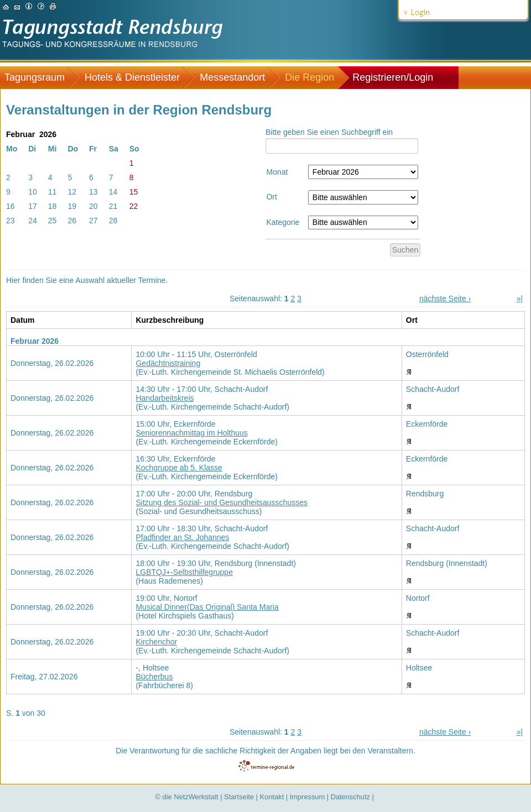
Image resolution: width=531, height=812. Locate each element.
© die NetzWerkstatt (187, 797)
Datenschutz (350, 797)
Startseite (239, 797)
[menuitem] (40, 78)
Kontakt (272, 797)
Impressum (307, 797)
